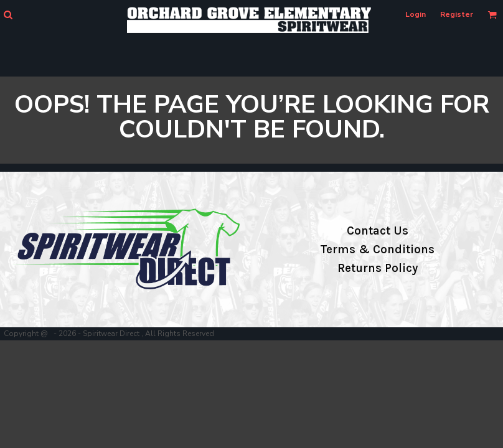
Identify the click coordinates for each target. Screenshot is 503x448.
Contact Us (378, 231)
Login (416, 14)
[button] (8, 15)
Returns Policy (378, 268)
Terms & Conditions (377, 250)
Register (457, 14)
